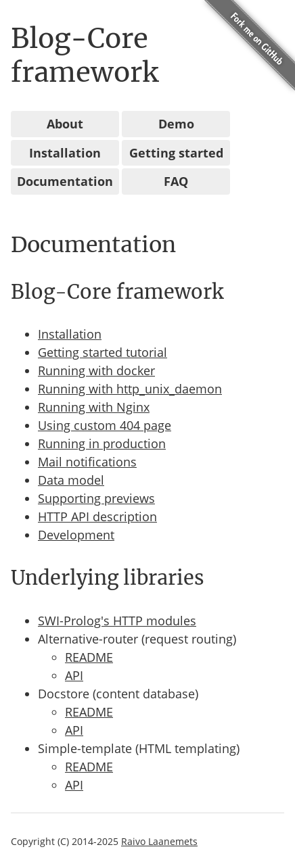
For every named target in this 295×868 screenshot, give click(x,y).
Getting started (176, 153)
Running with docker (96, 370)
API (74, 675)
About (65, 124)
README (89, 657)
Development (76, 535)
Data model (71, 480)
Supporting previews (96, 498)
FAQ (176, 181)
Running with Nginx (94, 407)
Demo (176, 124)
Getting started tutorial (103, 352)
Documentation (65, 181)
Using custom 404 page (105, 425)
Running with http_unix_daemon (130, 389)
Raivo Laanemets (159, 841)
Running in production (102, 443)
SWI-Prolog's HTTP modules (117, 621)
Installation (65, 153)
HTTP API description (97, 516)
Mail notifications (87, 462)
